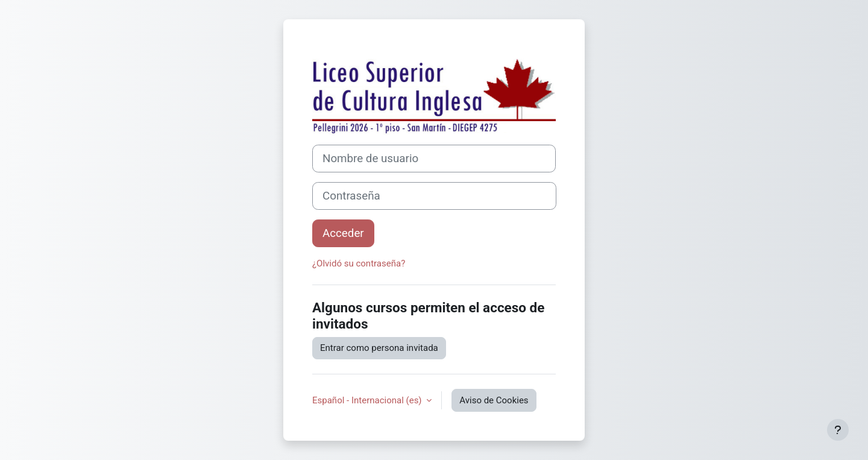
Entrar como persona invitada (379, 348)
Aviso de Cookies (494, 400)
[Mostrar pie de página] (838, 430)
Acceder (343, 233)
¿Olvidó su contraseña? (359, 263)
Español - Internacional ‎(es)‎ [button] (368, 400)
